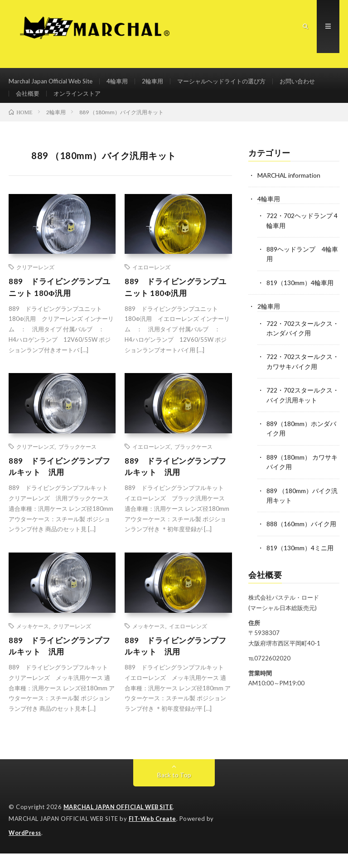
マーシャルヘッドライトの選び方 (233, 84)
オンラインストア (133, 101)
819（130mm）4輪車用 (300, 293)
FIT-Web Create (153, 834)
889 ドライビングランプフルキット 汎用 (62, 481)
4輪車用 (123, 84)
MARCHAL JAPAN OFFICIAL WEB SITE (120, 823)
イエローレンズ (151, 279)
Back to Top (174, 791)
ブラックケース (77, 460)
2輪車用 (160, 84)
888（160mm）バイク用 (301, 532)
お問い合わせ (35, 101)
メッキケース (33, 640)
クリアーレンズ (35, 279)
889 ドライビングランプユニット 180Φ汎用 (62, 300)
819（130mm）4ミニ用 (300, 556)
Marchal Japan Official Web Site (53, 84)
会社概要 (81, 101)
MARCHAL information (290, 187)
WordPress (26, 848)
